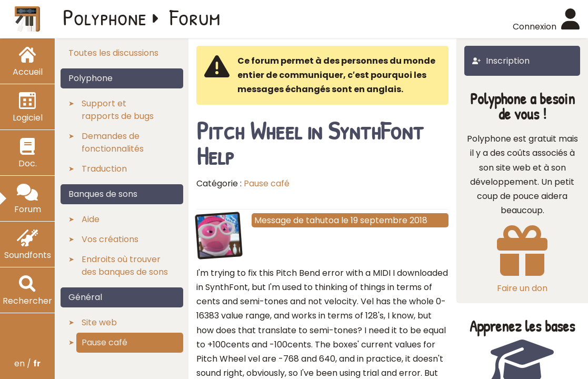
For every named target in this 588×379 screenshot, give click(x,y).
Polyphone (105, 17)
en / (27, 363)
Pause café (267, 183)
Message (273, 220)
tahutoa (322, 220)
